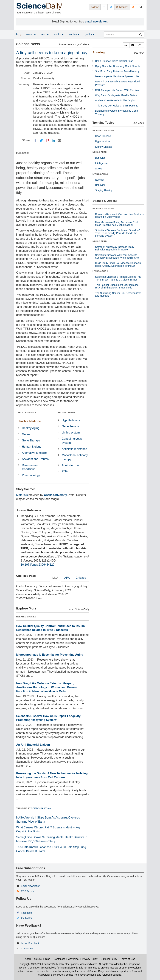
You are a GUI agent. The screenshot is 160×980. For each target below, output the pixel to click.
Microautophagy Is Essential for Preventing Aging (50, 655)
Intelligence (101, 163)
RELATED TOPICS (27, 413)
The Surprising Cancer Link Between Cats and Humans (118, 294)
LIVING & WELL (100, 174)
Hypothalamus (71, 420)
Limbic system (71, 433)
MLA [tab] (55, 578)
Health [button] (31, 34)
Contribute (59, 959)
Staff (48, 959)
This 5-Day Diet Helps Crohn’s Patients (117, 106)
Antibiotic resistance (74, 449)
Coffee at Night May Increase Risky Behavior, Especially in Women (115, 248)
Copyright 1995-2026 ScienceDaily (39, 964)
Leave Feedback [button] (30, 943)
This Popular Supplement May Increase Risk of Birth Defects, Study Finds (117, 286)
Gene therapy (70, 426)
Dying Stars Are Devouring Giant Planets (118, 66)
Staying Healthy (104, 190)
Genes (26, 434)
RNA (65, 471)
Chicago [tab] (81, 578)
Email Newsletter (30, 886)
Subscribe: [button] (122, 7)
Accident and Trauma (35, 459)
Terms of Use (128, 959)
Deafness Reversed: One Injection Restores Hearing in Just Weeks (119, 216)
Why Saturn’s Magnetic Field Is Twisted (117, 95)
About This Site (33, 959)
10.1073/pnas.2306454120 (38, 565)
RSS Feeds (27, 891)
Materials (22, 495)
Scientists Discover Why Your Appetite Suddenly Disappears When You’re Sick (117, 256)
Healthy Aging (31, 428)
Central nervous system (72, 441)
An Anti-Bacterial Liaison (33, 745)
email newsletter (96, 21)
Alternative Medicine (35, 453)
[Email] (59, 140)
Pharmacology (31, 475)
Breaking (99, 52)
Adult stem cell (71, 465)
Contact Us (27, 949)
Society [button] (74, 34)
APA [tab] (67, 578)
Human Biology (32, 447)
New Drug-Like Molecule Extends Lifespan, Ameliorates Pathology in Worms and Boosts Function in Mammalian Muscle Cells (47, 687)
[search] (140, 34)
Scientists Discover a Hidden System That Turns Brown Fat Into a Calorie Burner (118, 278)
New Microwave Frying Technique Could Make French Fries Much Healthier (117, 224)
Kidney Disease (104, 147)
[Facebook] (35, 140)
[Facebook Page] (104, 7)
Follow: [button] (95, 7)
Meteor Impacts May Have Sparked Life (117, 76)
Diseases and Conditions (31, 467)
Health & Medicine (29, 421)
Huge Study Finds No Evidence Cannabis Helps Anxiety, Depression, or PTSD (118, 264)
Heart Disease (103, 136)
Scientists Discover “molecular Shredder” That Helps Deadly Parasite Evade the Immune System (118, 233)
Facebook (26, 913)
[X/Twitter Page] (111, 7)
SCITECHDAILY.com (41, 808)
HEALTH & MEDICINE (103, 131)
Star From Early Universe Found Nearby (117, 71)
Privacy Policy (90, 959)
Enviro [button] (59, 34)
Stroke (99, 169)
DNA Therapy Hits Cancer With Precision (118, 90)
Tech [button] (45, 34)
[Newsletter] (140, 7)
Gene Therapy (31, 440)
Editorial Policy (109, 959)
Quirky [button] (89, 34)
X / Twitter (26, 918)
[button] (126, 45)
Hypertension (103, 141)
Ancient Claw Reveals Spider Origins (115, 100)
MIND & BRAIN (100, 152)
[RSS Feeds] (133, 7)
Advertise (73, 959)
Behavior (100, 158)
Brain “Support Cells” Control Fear (114, 61)
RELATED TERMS (66, 413)
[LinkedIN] (53, 140)
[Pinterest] (47, 140)
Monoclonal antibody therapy (75, 457)
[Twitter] (41, 140)
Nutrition (100, 180)
